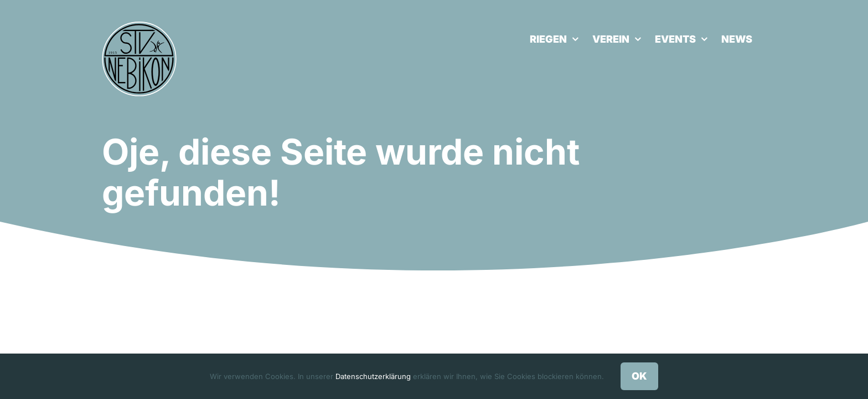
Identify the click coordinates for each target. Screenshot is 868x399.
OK (639, 376)
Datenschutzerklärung (373, 376)
